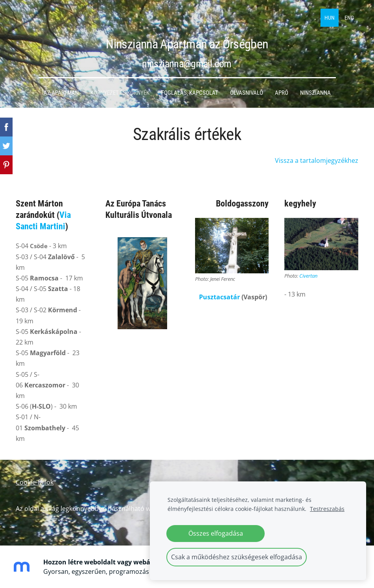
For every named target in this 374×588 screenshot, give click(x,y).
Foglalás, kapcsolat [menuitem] (190, 93)
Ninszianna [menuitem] (315, 93)
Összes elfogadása (216, 533)
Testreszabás (327, 509)
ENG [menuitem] (349, 18)
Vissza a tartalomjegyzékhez (317, 160)
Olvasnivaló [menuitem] (247, 93)
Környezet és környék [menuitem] (120, 93)
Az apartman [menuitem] (61, 93)
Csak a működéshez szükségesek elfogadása (237, 557)
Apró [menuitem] (282, 93)
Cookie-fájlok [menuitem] (35, 482)
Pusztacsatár (219, 297)
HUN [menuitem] (330, 18)
